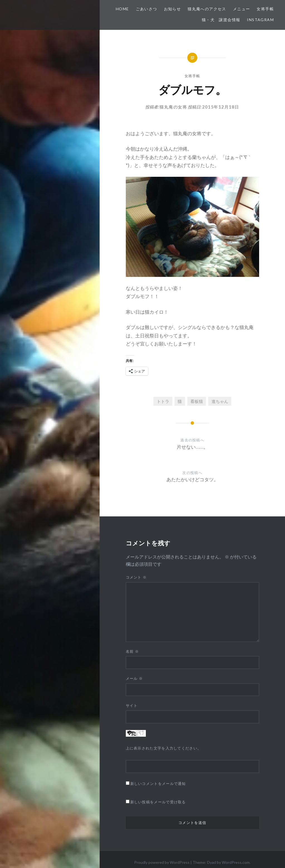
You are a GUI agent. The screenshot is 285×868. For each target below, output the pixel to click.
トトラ (163, 401)
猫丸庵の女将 (173, 107)
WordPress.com (236, 862)
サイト (132, 705)
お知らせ (173, 9)
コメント (136, 577)
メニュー (242, 9)
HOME (122, 9)
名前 (132, 651)
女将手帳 (265, 9)
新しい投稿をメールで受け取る (158, 802)
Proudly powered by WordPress (162, 862)
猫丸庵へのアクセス (207, 9)
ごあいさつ (147, 9)
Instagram (260, 20)
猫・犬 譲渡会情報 (221, 20)
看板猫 (197, 401)
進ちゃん (220, 401)
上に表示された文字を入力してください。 (164, 748)
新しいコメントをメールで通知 (158, 784)
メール (134, 678)
